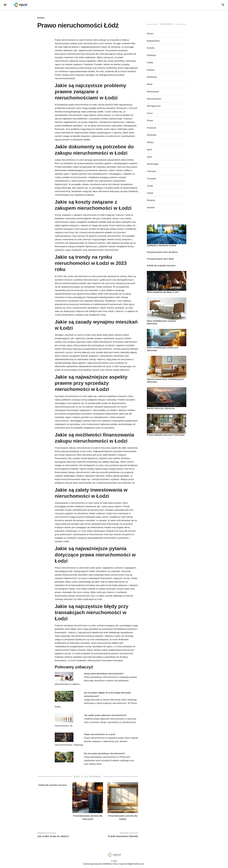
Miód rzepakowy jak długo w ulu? (163, 292)
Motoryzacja (153, 91)
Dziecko (151, 48)
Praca (150, 113)
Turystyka (152, 178)
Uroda (150, 186)
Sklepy (150, 142)
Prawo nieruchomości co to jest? (100, 734)
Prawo (150, 120)
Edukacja (151, 55)
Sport (149, 149)
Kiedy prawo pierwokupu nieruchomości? (104, 674)
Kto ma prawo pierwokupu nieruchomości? (105, 753)
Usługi (150, 193)
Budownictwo (153, 41)
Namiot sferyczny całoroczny (161, 408)
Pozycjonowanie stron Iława (160, 259)
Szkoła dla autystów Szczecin (53, 785)
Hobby (150, 62)
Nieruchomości (154, 99)
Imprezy (151, 70)
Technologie (153, 164)
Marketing (152, 77)
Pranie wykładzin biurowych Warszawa (166, 435)
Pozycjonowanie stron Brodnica (162, 252)
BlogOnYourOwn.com (136, 864)
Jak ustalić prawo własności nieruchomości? (105, 715)
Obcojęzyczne (154, 106)
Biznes (41, 18)
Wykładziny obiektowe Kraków (162, 245)
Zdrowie (151, 207)
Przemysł (151, 128)
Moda (150, 84)
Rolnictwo (152, 135)
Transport (152, 171)
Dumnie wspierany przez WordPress (98, 864)
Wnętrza (151, 200)
